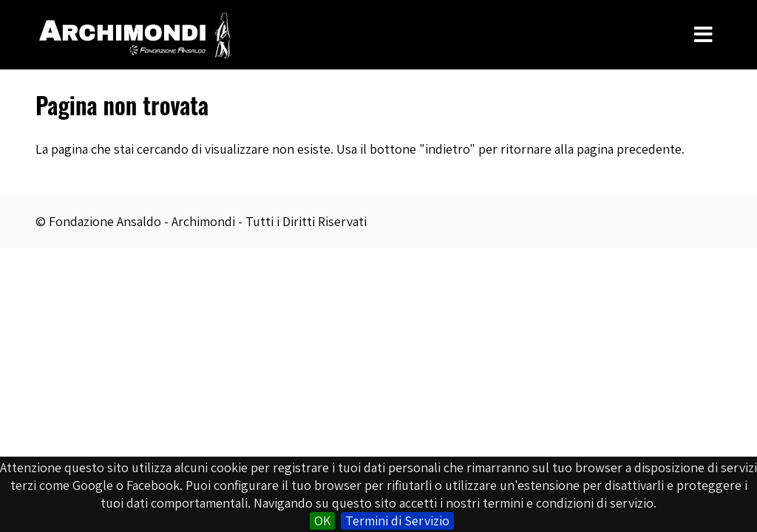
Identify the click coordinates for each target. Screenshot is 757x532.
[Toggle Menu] (703, 35)
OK (322, 521)
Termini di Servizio (397, 521)
